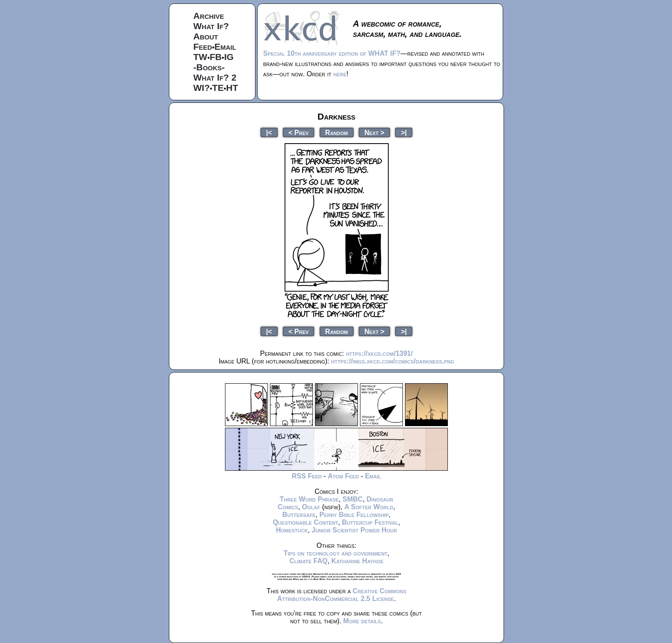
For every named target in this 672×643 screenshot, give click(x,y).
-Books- (209, 67)
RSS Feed (307, 476)
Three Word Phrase (309, 499)
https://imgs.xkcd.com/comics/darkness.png (393, 361)
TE (218, 88)
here (340, 74)
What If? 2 (215, 77)
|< (269, 132)
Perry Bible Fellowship (354, 515)
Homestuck (292, 530)
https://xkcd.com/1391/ (379, 353)
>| (404, 132)
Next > (374, 132)
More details (362, 621)
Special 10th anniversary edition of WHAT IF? (332, 53)
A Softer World (369, 507)
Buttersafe (299, 515)
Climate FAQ (308, 561)
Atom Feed (343, 476)
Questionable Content (305, 522)
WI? (201, 88)
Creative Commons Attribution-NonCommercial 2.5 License (342, 595)
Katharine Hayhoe (357, 561)
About (206, 36)
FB (216, 57)
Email (225, 47)
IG (229, 57)
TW (200, 57)
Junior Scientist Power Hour (354, 530)
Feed (203, 47)
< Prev (298, 132)
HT (232, 88)
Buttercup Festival (370, 522)
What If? (211, 26)
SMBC (352, 499)
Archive (209, 16)
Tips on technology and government (336, 553)
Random (337, 132)
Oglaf (311, 507)
